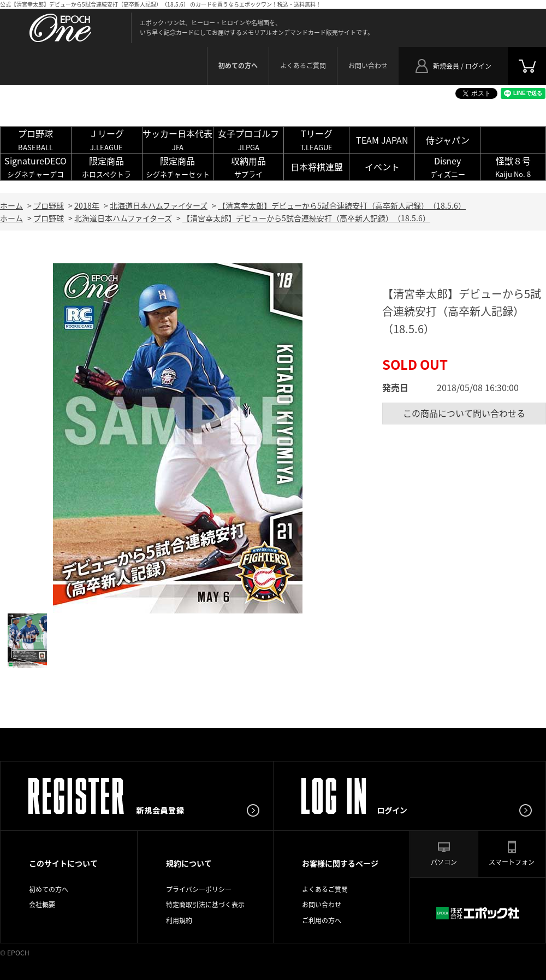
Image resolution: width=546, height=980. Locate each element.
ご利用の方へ (322, 920)
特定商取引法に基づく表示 (205, 905)
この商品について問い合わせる (464, 413)
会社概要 (42, 905)
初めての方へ (49, 889)
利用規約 (179, 920)
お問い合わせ (368, 66)
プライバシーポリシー (199, 889)
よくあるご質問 (303, 66)
